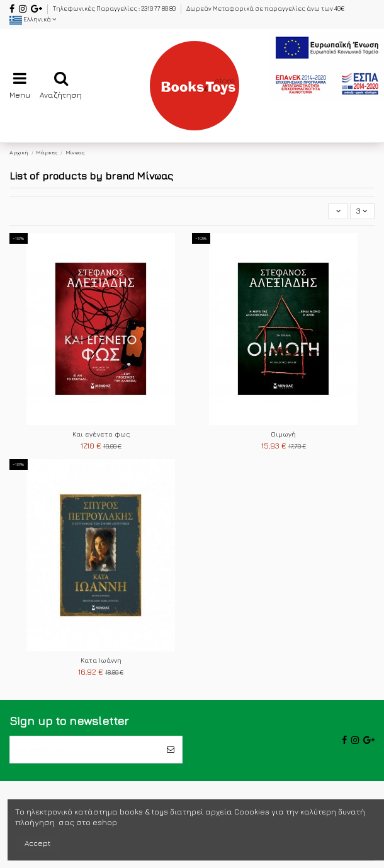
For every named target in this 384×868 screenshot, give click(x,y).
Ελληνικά (33, 19)
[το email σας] (85, 750)
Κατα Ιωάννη (101, 660)
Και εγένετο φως (101, 434)
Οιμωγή (283, 434)
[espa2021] (327, 65)
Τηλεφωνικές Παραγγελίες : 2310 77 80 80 (115, 9)
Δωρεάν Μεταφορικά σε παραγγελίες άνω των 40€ (265, 9)
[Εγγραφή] (171, 750)
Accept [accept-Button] (37, 843)
